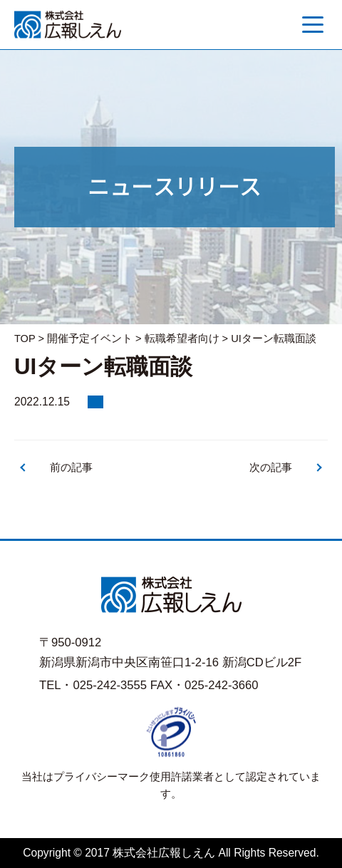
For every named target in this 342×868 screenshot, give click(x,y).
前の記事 (71, 467)
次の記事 (271, 467)
